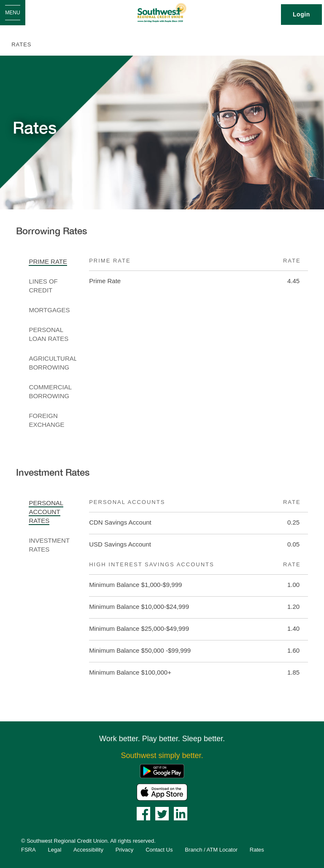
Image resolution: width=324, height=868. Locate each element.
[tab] (53, 262)
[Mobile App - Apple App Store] (162, 792)
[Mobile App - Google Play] (162, 770)
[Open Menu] (13, 13)
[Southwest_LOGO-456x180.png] (162, 13)
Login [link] (301, 14)
